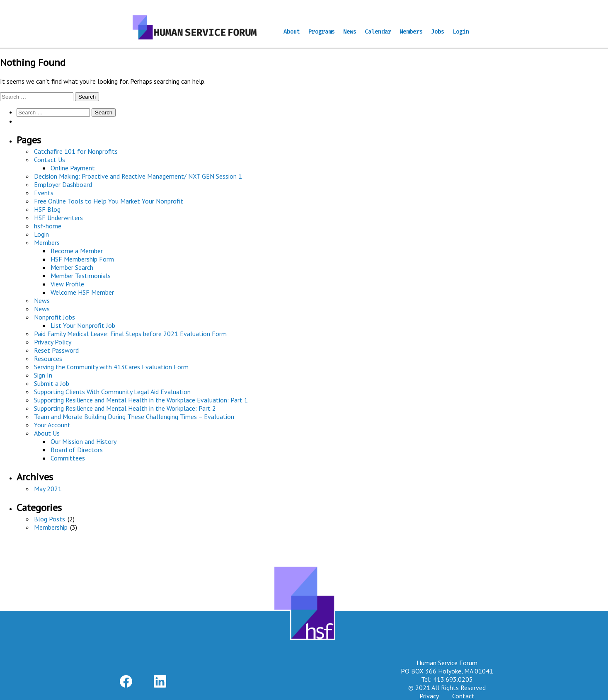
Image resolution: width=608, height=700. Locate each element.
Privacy (429, 696)
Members (411, 32)
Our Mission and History (84, 441)
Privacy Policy (53, 342)
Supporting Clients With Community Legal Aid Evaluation (112, 392)
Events (44, 193)
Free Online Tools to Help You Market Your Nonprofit (109, 201)
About (292, 32)
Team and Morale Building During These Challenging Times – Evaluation (134, 417)
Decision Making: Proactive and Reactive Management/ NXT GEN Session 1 (138, 176)
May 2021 (48, 489)
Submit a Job (52, 383)
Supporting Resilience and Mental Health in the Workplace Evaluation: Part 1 (141, 400)
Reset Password (56, 350)
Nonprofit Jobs (55, 317)
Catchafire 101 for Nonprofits (76, 151)
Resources (48, 358)
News (350, 32)
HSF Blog (47, 209)
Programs (322, 32)
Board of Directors (77, 450)
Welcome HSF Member (82, 292)
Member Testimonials (81, 276)
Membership (51, 527)
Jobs (438, 32)
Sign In (43, 375)
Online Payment (73, 168)
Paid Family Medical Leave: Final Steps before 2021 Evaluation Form (130, 334)
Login (461, 32)
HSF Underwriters (58, 218)
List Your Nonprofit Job (83, 325)
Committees (68, 458)
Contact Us (50, 160)
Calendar (378, 32)
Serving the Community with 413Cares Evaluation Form (111, 367)
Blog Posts (50, 519)
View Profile (67, 284)
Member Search (72, 267)
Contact (463, 696)
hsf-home (48, 226)
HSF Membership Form (82, 259)
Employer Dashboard (63, 184)
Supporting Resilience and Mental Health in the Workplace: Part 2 (125, 408)
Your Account (52, 425)
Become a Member (77, 251)
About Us (47, 433)
